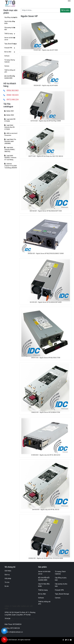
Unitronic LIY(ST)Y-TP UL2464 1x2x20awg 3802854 (11, 166)
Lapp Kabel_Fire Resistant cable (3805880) (10, 141)
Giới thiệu (8, 571)
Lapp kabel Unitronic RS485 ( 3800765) (10, 149)
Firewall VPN (8, 48)
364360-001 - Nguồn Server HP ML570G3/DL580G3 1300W (46, 253)
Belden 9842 (9, 115)
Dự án (7, 586)
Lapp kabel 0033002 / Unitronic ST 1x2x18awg (10, 158)
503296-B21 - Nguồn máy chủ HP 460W (46, 85)
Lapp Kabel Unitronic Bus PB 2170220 (9, 127)
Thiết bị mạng (9, 34)
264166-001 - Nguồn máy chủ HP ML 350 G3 (46, 510)
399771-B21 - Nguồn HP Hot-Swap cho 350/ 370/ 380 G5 (46, 156)
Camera (7, 66)
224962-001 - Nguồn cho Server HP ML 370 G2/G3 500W (46, 558)
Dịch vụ (7, 575)
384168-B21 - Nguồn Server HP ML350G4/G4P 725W (46, 211)
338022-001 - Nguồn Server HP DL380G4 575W (46, 412)
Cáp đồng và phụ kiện (11, 17)
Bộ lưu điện (8, 52)
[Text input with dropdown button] (41, 10)
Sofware (7, 56)
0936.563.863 (11, 90)
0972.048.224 (11, 100)
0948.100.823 (11, 95)
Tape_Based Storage (11, 44)
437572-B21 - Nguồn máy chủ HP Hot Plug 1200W (46, 121)
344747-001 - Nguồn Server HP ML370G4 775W (46, 358)
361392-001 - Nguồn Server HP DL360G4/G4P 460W (46, 302)
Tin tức (7, 582)
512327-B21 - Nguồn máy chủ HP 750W (46, 50)
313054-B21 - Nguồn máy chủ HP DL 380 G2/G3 (46, 455)
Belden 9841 (9, 111)
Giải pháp (8, 578)
